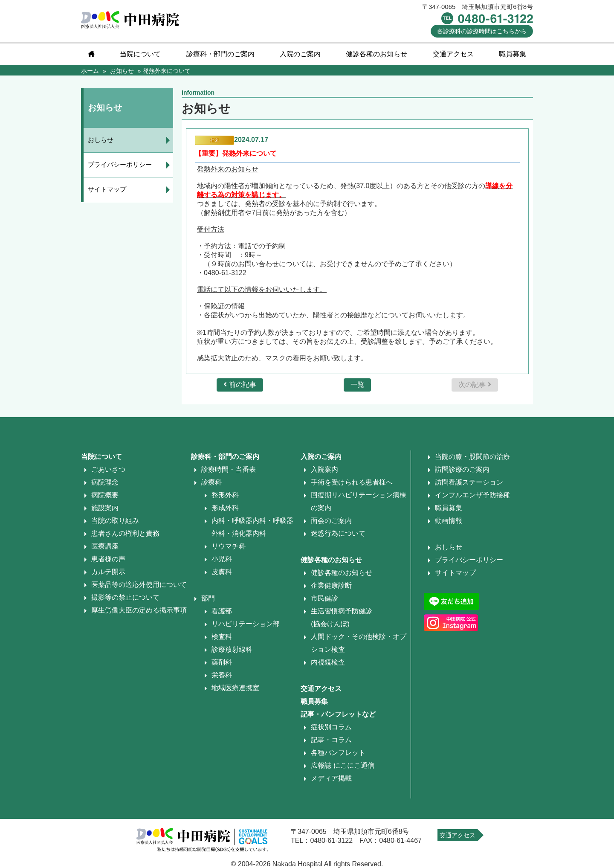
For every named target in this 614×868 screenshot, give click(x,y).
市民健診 (324, 598)
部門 (208, 598)
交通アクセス (453, 54)
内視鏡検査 (328, 662)
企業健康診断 (331, 585)
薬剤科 (222, 662)
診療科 (211, 482)
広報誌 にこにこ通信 (342, 765)
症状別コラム (331, 727)
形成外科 (225, 508)
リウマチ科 (229, 546)
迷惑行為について (338, 533)
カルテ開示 (108, 572)
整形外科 (225, 495)
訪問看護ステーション (469, 482)
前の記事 (240, 385)
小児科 (222, 559)
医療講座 (105, 546)
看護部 (222, 611)
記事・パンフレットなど (338, 714)
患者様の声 (108, 559)
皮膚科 (222, 572)
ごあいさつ (108, 469)
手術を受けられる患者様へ (352, 482)
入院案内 (324, 469)
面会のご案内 (331, 521)
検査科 (222, 637)
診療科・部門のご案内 (220, 54)
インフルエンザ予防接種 (472, 495)
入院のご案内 (300, 54)
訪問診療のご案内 (462, 469)
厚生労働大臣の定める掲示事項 (139, 610)
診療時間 (482, 31)
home (91, 54)
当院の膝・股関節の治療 (472, 457)
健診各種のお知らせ (377, 54)
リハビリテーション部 (246, 624)
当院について (140, 54)
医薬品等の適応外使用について (139, 585)
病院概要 (105, 495)
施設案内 (105, 508)
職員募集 (513, 54)
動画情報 (449, 521)
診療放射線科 (232, 649)
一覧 (357, 385)
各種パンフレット (338, 753)
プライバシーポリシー (120, 164)
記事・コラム (331, 740)
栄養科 (222, 675)
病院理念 (105, 482)
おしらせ (101, 140)
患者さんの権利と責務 (125, 533)
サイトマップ (107, 189)
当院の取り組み (115, 521)
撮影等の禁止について (125, 597)
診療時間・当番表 (229, 469)
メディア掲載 (331, 778)
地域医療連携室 (235, 688)
